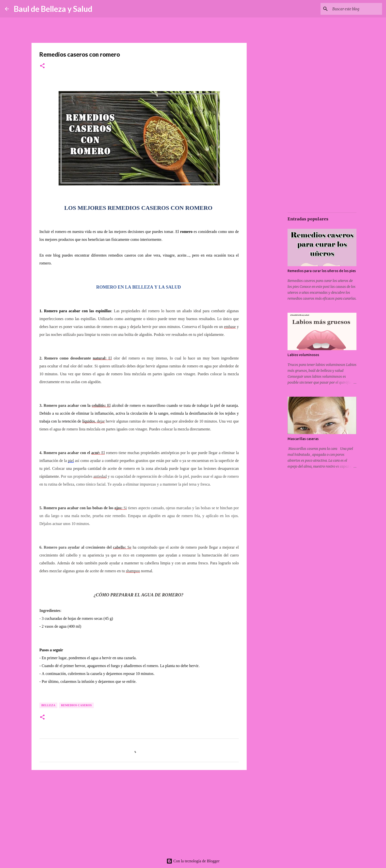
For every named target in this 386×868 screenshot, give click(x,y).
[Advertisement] (139, 812)
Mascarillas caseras (303, 439)
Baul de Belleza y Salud (53, 9)
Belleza (48, 705)
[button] (42, 66)
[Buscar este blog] (356, 9)
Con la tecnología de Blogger (193, 861)
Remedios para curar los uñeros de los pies (322, 271)
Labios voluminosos (303, 355)
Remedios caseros (76, 705)
